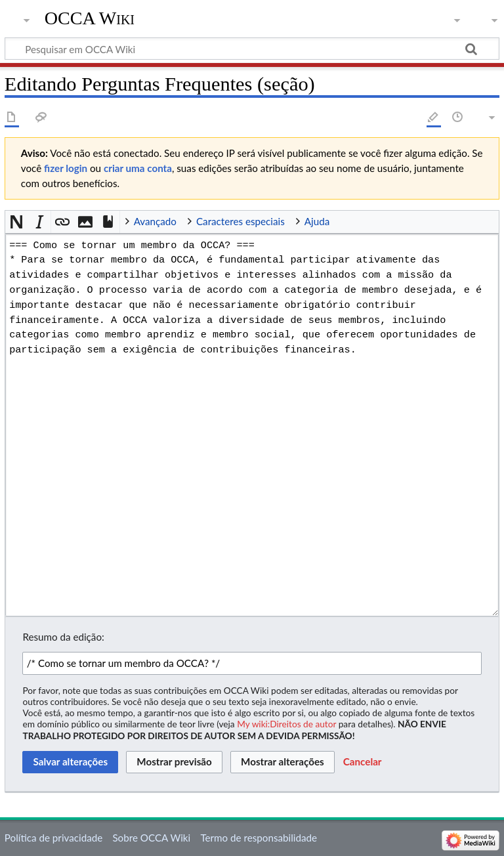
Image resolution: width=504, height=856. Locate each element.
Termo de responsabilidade (259, 838)
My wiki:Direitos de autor (286, 724)
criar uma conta (138, 168)
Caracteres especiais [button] (241, 221)
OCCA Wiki (90, 18)
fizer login (66, 168)
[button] (17, 222)
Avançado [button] (155, 221)
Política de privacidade (53, 838)
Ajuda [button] (317, 221)
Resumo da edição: (63, 637)
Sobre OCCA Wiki (151, 838)
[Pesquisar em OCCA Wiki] (252, 49)
